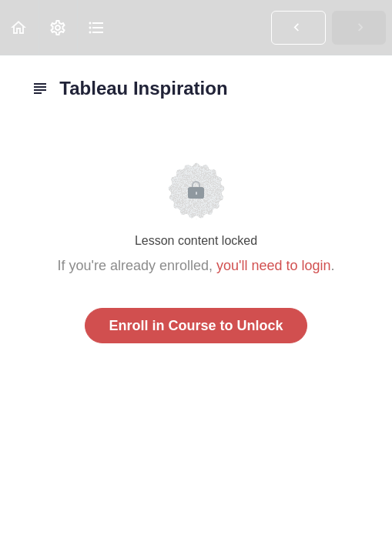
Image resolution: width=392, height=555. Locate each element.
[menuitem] (58, 27)
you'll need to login (274, 266)
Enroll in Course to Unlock (196, 326)
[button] (19, 27)
